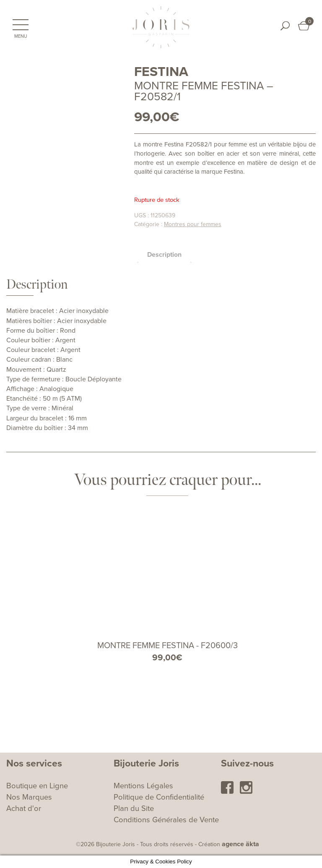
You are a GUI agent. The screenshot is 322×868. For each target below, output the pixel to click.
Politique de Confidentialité (159, 797)
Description (164, 255)
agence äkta (240, 844)
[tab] (164, 255)
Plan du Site (134, 808)
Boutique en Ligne (37, 786)
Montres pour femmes (193, 224)
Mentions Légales (143, 786)
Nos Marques (29, 797)
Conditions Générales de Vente (166, 820)
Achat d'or (24, 808)
